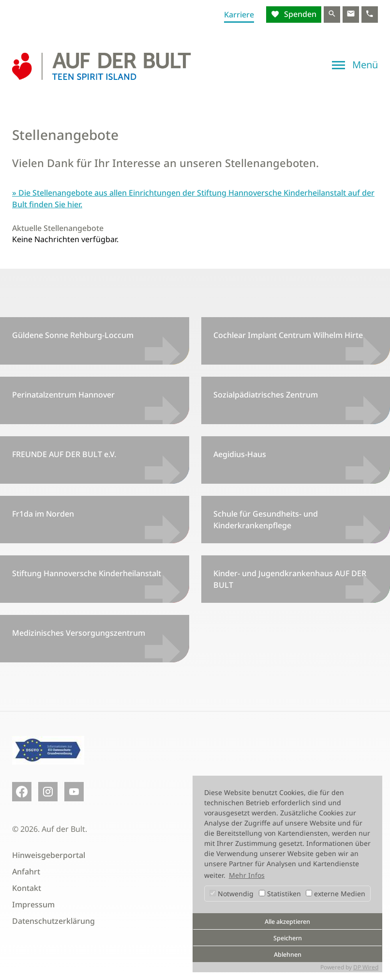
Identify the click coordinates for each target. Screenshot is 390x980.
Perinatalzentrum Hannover (63, 395)
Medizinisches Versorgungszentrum (79, 633)
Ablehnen (288, 955)
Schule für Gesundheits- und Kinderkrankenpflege (266, 520)
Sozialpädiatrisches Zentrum (266, 395)
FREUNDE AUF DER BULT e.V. (64, 454)
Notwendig (232, 894)
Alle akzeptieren (287, 922)
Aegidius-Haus (240, 454)
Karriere (239, 15)
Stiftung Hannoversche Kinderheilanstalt (87, 573)
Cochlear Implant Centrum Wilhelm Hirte (288, 335)
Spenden (299, 14)
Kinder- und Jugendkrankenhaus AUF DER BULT (290, 579)
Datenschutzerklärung (53, 921)
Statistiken (280, 894)
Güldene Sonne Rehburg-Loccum (73, 335)
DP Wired (366, 967)
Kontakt (27, 888)
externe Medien (336, 894)
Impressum (33, 904)
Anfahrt (26, 872)
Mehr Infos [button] (247, 875)
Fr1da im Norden (43, 514)
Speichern (288, 938)
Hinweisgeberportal (49, 855)
